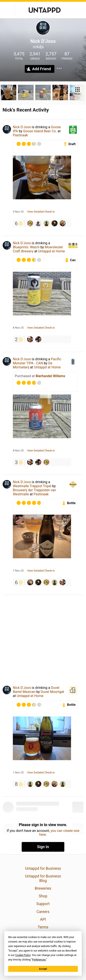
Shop (43, 896)
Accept (43, 969)
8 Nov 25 (18, 328)
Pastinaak (20, 135)
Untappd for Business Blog (43, 878)
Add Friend (41, 69)
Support (43, 904)
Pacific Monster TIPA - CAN (37, 361)
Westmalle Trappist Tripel (32, 486)
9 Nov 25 (18, 212)
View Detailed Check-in (41, 212)
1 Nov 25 (18, 773)
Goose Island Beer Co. (40, 131)
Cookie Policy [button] (23, 955)
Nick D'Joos (22, 127)
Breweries (43, 888)
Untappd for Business (43, 868)
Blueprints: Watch (26, 247)
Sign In (43, 847)
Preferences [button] (39, 960)
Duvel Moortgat (52, 692)
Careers (43, 912)
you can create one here (59, 833)
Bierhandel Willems (50, 376)
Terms (43, 927)
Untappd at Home (51, 251)
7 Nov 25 (18, 571)
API (43, 919)
